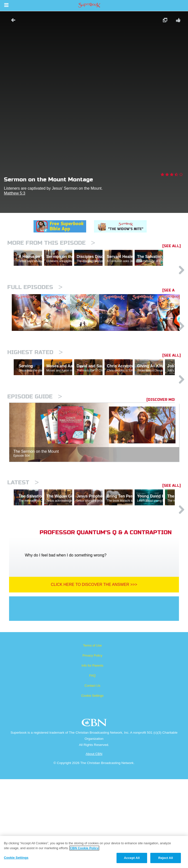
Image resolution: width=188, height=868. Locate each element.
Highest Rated (35, 399)
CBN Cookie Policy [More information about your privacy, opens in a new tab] (84, 848)
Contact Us (92, 774)
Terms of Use (92, 734)
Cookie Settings (92, 784)
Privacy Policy (92, 744)
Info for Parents (92, 754)
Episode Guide (35, 464)
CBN (95, 813)
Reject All (165, 858)
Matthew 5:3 (15, 193)
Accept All (132, 858)
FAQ (92, 764)
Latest (23, 550)
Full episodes (35, 308)
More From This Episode (51, 243)
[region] (94, 852)
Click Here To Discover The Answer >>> (94, 673)
